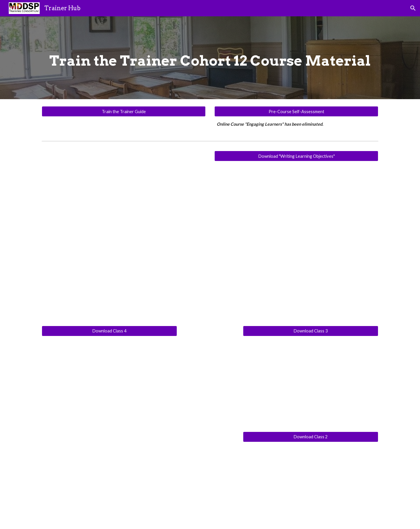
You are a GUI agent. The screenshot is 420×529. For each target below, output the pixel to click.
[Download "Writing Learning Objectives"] (296, 156)
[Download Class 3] (311, 331)
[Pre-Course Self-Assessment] (296, 111)
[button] (413, 8)
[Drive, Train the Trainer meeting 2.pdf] (311, 486)
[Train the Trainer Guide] (124, 111)
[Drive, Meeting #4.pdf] (109, 381)
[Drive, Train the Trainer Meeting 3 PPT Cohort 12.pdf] (311, 381)
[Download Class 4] (109, 331)
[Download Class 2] (311, 437)
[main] (210, 58)
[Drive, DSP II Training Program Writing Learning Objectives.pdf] (296, 241)
